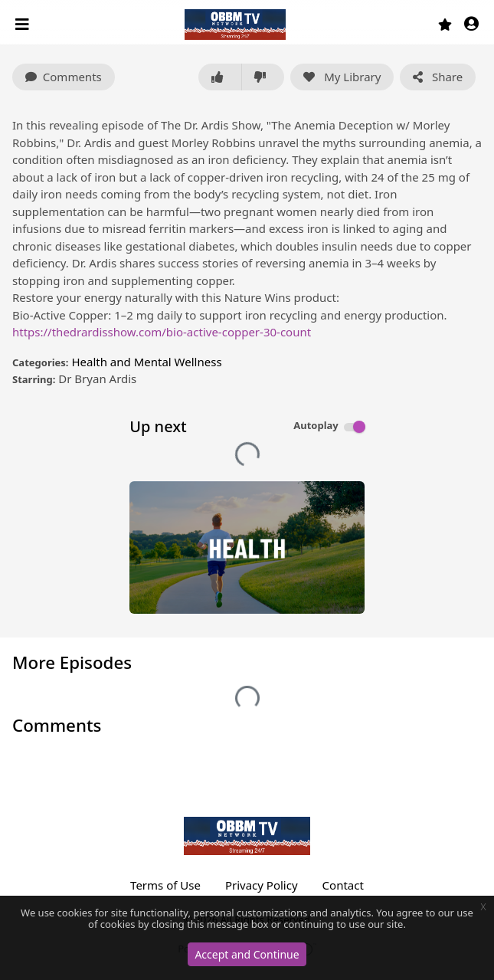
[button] (471, 25)
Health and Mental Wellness (146, 362)
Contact (343, 885)
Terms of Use (165, 885)
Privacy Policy (262, 885)
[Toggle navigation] (24, 25)
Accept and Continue (247, 954)
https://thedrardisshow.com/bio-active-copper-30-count (162, 332)
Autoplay (316, 425)
